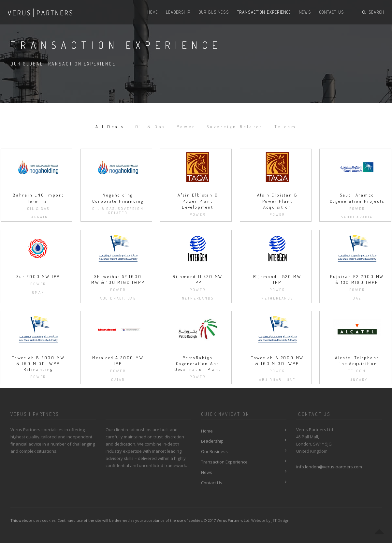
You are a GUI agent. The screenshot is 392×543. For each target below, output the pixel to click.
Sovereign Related (235, 126)
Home (153, 12)
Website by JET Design (270, 520)
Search (373, 12)
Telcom (286, 126)
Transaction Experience (264, 12)
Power (186, 126)
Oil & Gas (150, 126)
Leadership (178, 12)
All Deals (110, 126)
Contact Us (332, 12)
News (305, 12)
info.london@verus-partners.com (329, 467)
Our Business (214, 12)
